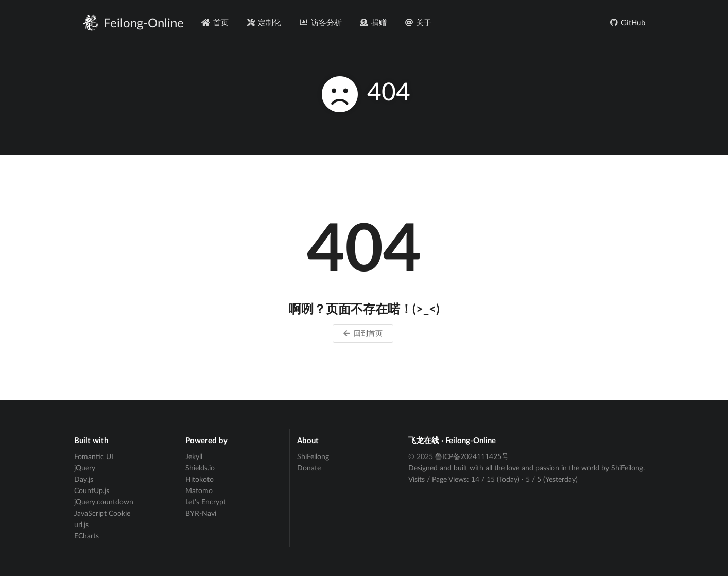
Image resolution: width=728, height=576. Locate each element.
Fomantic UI (94, 456)
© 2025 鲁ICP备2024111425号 (458, 456)
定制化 (264, 22)
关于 (418, 22)
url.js (81, 524)
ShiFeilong (313, 456)
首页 (215, 22)
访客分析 (320, 22)
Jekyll (194, 456)
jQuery (85, 468)
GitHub (627, 22)
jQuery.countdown (104, 502)
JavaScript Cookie (102, 513)
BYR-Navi (201, 513)
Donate (309, 468)
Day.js (84, 479)
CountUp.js (92, 490)
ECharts (86, 536)
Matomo (199, 490)
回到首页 (362, 333)
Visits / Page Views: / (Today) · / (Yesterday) (493, 479)
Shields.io (200, 468)
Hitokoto (200, 479)
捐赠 (373, 22)
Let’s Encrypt (206, 502)
